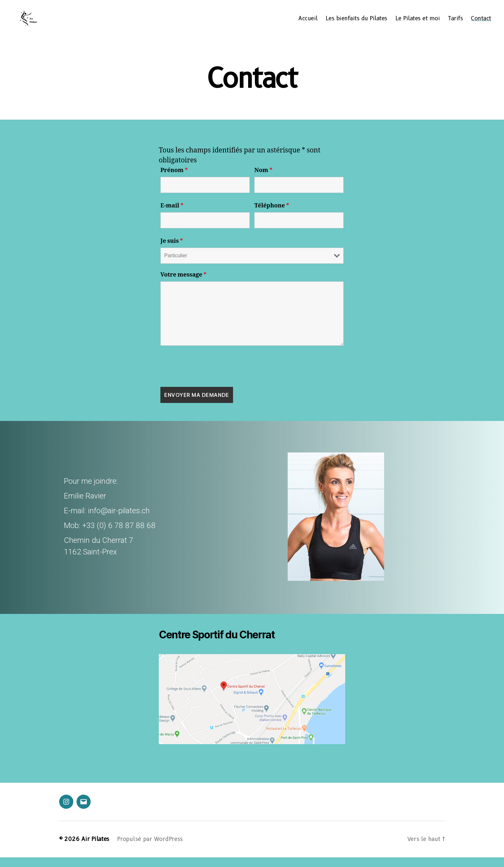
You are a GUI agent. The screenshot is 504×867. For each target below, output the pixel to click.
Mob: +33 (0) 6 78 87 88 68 (110, 535)
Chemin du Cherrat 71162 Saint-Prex (99, 556)
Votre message (183, 285)
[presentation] (209, 376)
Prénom (174, 180)
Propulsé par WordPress (150, 849)
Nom (263, 180)
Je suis (172, 251)
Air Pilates (95, 849)
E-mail (172, 215)
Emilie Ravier (85, 506)
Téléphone (272, 215)
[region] (252, 527)
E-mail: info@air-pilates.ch (107, 520)
